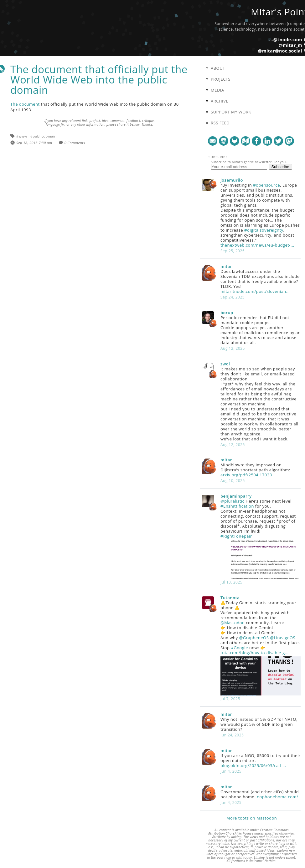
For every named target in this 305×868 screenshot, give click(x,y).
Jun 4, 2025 (231, 771)
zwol (225, 364)
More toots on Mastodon (252, 818)
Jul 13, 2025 (231, 582)
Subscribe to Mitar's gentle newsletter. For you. (249, 162)
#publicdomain (44, 136)
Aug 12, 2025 (233, 348)
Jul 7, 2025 (230, 699)
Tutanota (230, 598)
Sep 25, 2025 (233, 251)
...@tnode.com (286, 40)
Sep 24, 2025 (233, 297)
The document (25, 104)
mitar (226, 266)
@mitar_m (290, 45)
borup (227, 313)
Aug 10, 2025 (233, 481)
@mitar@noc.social (280, 51)
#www (22, 136)
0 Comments (75, 143)
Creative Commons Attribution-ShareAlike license (248, 832)
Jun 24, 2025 (232, 735)
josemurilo (232, 180)
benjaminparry (236, 496)
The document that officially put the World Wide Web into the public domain (99, 80)
